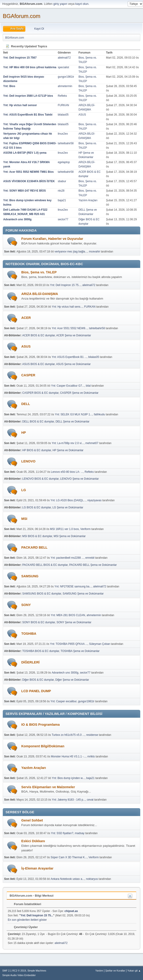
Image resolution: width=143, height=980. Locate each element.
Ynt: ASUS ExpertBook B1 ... (69, 357)
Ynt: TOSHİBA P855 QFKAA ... (69, 644)
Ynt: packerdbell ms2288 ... (67, 558)
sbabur (62, 181)
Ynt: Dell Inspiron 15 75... (66, 285)
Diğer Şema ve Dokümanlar (72, 680)
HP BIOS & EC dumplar (37, 450)
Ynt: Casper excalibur (64, 701)
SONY (26, 605)
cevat (90, 800)
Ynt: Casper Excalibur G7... (68, 386)
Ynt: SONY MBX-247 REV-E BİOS (24, 191)
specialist (63, 67)
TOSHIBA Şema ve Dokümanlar (80, 651)
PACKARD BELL (34, 547)
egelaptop (64, 162)
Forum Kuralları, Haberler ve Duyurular (52, 239)
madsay (80, 833)
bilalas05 (63, 115)
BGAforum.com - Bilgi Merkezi (32, 896)
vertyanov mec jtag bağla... (71, 252)
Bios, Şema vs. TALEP (39, 272)
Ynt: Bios (9, 86)
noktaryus (92, 879)
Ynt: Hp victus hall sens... (67, 307)
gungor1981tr (66, 77)
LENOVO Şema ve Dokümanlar (80, 479)
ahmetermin (65, 86)
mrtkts (91, 756)
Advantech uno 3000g (17, 219)
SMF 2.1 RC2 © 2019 (14, 971)
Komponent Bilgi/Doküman (43, 746)
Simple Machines (37, 971)
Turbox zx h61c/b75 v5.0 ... (68, 735)
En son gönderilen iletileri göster (27, 920)
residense (92, 735)
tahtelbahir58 (66, 143)
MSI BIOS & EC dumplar (37, 536)
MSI (24, 519)
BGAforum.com (22, 16)
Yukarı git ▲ (134, 971)
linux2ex (63, 134)
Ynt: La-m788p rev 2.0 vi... (68, 443)
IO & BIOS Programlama (40, 725)
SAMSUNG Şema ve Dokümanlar (83, 594)
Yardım (99, 971)
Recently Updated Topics (26, 46)
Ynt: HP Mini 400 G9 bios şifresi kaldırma (30, 67)
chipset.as (71, 911)
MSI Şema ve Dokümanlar (70, 536)
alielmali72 (64, 58)
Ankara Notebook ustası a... (67, 879)
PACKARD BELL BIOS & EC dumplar (45, 565)
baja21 (62, 200)
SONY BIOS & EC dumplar (39, 622)
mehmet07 (92, 443)
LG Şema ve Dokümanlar (68, 507)
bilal (88, 386)
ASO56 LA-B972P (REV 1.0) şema (25, 153)
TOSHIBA (29, 634)
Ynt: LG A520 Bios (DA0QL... (68, 500)
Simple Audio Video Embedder (19, 975)
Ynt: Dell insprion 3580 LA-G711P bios (28, 96)
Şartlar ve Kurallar (115, 971)
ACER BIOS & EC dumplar (39, 335)
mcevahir (94, 252)
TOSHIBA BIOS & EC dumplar (41, 651)
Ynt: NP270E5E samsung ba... (73, 586)
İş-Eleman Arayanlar (37, 868)
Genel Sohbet (32, 820)
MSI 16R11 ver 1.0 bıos (65, 529)
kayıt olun (82, 4)
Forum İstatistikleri (25, 904)
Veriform (85, 529)
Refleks (62, 96)
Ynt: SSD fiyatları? (62, 833)
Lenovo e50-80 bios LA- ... (67, 472)
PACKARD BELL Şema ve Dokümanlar (93, 565)
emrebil (90, 558)
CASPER (28, 375)
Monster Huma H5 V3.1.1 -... (69, 756)
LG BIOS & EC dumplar (36, 507)
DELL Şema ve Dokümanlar (73, 422)
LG (24, 490)
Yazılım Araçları (88, 200)
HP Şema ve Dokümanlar (68, 450)
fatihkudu (99, 414)
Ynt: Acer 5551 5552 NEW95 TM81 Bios (28, 172)
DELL (26, 404)
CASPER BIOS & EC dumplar (40, 393)
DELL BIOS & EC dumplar (38, 422)
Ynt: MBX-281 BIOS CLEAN (68, 615)
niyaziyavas (94, 500)
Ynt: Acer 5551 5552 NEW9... (70, 328)
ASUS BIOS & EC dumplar (38, 364)
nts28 (61, 191)
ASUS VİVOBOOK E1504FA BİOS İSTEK (29, 181)
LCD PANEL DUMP (36, 691)
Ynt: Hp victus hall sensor (20, 105)
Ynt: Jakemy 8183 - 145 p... (69, 800)
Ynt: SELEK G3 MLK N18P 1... (74, 414)
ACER (26, 318)
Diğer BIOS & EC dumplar (38, 680)
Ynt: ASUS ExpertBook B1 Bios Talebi (28, 115)
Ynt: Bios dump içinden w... (68, 778)
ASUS (82, 115)
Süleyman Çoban (100, 644)
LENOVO (28, 461)
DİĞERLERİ (30, 662)
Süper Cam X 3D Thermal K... (69, 857)
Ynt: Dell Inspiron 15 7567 (20, 58)
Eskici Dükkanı (33, 841)
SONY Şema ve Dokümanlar (74, 622)
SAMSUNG (30, 576)
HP (24, 433)
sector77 (63, 219)
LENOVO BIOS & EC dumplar (40, 479)
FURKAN (63, 105)
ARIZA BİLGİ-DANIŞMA (40, 294)
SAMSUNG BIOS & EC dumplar (42, 594)
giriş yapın (60, 4)
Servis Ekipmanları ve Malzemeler (48, 787)
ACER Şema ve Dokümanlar (74, 335)
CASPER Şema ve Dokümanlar (79, 393)
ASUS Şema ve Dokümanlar (73, 364)
